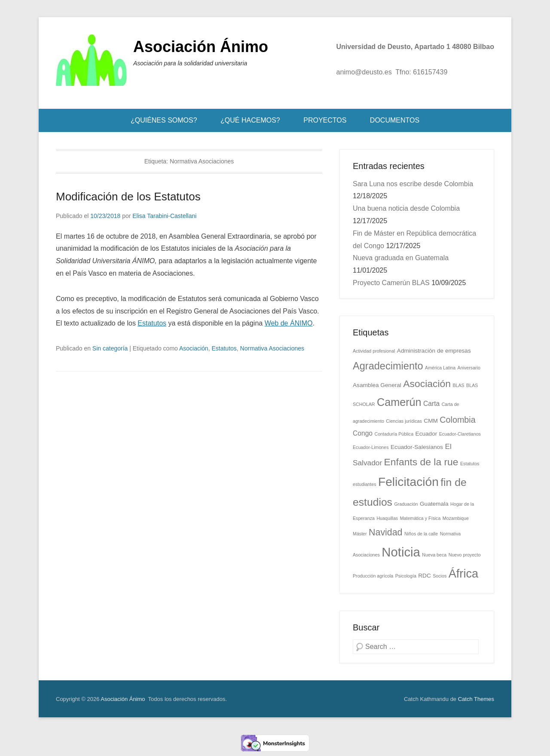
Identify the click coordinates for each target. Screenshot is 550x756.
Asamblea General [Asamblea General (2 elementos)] (377, 385)
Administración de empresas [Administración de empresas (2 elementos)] (434, 351)
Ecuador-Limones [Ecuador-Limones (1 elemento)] (371, 447)
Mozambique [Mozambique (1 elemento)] (456, 518)
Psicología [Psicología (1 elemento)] (406, 576)
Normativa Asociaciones (272, 348)
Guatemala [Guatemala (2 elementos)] (434, 504)
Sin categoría (110, 348)
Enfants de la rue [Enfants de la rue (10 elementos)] (421, 462)
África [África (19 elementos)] (463, 573)
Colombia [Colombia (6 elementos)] (457, 420)
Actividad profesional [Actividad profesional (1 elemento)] (374, 351)
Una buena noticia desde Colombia (406, 208)
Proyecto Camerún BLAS (391, 283)
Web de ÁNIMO (289, 323)
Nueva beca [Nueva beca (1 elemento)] (434, 555)
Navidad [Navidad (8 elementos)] (385, 532)
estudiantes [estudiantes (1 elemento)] (365, 484)
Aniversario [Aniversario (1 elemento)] (469, 368)
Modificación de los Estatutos (128, 197)
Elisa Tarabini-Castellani (164, 216)
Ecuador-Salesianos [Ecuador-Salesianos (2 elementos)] (417, 447)
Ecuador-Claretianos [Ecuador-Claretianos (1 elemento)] (460, 434)
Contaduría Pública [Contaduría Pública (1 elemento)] (394, 434)
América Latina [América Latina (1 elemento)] (440, 368)
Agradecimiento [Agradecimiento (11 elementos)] (388, 366)
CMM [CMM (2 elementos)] (431, 421)
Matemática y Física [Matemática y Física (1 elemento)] (420, 518)
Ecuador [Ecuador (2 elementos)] (426, 434)
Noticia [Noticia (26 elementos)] (401, 552)
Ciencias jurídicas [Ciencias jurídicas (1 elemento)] (404, 421)
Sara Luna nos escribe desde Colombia (413, 184)
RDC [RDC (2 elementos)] (425, 576)
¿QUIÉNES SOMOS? (164, 120)
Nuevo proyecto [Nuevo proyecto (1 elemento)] (465, 555)
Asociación (194, 348)
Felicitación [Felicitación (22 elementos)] (408, 482)
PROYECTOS (325, 120)
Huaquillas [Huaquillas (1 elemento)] (387, 518)
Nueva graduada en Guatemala (401, 258)
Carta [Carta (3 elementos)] (431, 404)
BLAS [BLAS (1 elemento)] (458, 385)
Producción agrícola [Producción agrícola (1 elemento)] (373, 576)
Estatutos (152, 323)
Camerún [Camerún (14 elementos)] (399, 402)
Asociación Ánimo (201, 47)
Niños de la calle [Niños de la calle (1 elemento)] (421, 534)
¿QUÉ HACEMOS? (250, 120)
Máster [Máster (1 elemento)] (360, 534)
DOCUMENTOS (395, 120)
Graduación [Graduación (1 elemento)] (406, 504)
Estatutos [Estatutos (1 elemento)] (470, 464)
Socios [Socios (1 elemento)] (440, 576)
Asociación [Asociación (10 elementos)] (427, 384)
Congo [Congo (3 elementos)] (363, 433)
